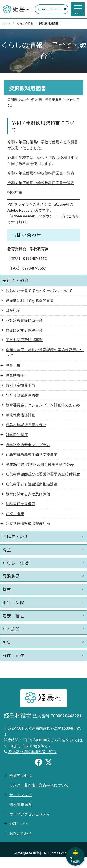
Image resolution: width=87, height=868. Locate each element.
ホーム (7, 23)
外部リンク (19, 824)
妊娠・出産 (15, 514)
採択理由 (15, 192)
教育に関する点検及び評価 (28, 494)
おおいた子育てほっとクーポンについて (39, 291)
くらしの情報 (25, 23)
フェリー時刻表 (75, 856)
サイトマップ (20, 795)
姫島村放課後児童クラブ (26, 425)
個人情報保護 (20, 804)
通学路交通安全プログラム (28, 445)
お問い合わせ (20, 833)
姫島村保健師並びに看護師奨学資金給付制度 (43, 474)
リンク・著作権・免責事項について (39, 785)
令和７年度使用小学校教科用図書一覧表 (41, 173)
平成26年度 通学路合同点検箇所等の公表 (40, 464)
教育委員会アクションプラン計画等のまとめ (43, 405)
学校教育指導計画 (20, 415)
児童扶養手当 (17, 375)
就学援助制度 (17, 435)
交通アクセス (20, 776)
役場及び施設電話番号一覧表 (32, 752)
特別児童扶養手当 (20, 385)
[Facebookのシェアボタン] (39, 763)
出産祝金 (13, 310)
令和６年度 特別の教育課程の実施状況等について (45, 353)
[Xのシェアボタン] (48, 763)
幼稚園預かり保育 (20, 504)
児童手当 (13, 366)
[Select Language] (52, 9)
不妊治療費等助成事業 (24, 320)
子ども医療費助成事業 (24, 340)
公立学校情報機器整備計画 (28, 524)
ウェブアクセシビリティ (30, 814)
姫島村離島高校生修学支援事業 (32, 455)
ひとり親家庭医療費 (22, 395)
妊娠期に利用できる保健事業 (30, 301)
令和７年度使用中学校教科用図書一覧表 (41, 183)
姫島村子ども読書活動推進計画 (32, 484)
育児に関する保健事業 (24, 330)
